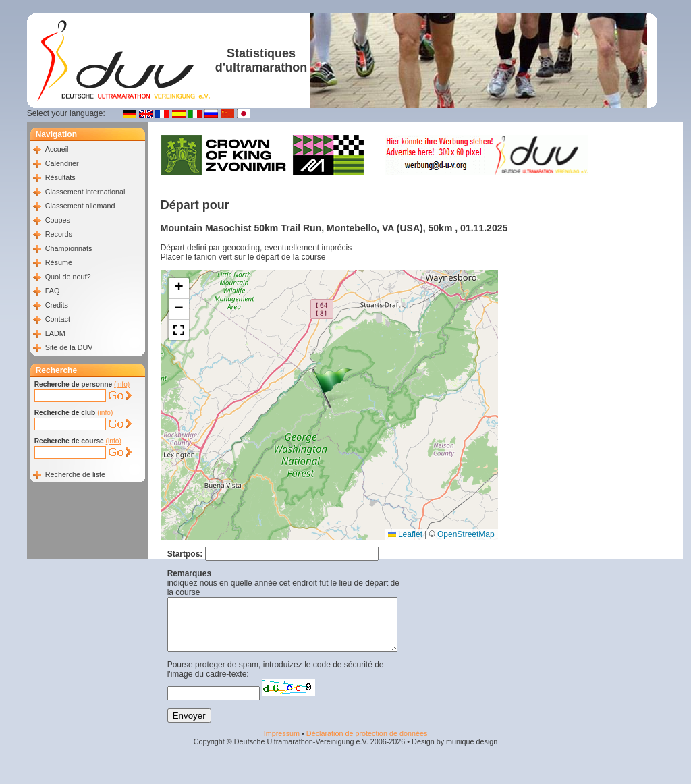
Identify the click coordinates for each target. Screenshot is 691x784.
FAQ (53, 291)
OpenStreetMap (466, 534)
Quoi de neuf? (68, 277)
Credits (57, 305)
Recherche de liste (75, 474)
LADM (55, 333)
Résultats (60, 177)
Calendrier (62, 163)
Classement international (85, 192)
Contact (58, 319)
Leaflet (405, 534)
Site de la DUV (69, 347)
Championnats (69, 248)
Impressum (282, 744)
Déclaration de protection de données (367, 744)
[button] (333, 388)
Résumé (59, 262)
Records (59, 234)
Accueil (57, 149)
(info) (122, 384)
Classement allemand (80, 206)
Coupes (58, 220)
